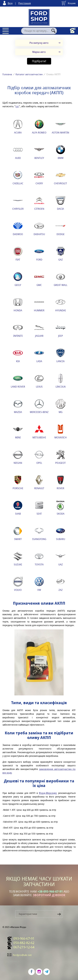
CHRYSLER (18, 203)
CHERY (39, 178)
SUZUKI (18, 559)
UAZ (60, 559)
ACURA (18, 127)
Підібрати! (39, 61)
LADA (39, 355)
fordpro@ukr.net (22, 955)
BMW (60, 152)
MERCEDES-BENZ (39, 406)
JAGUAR (39, 330)
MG (60, 406)
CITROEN (39, 203)
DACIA (60, 203)
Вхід (10, 3)
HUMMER (39, 305)
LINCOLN (61, 381)
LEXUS (39, 381)
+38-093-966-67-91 (50, 892)
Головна (7, 74)
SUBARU (60, 533)
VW (39, 584)
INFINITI (18, 330)
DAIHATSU (39, 228)
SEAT (39, 508)
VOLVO (18, 584)
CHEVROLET (60, 178)
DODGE (60, 228)
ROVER (60, 482)
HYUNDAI (60, 305)
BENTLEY (39, 152)
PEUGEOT (60, 457)
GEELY (18, 279)
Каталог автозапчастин (29, 74)
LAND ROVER (18, 381)
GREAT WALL (61, 279)
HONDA (18, 305)
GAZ (60, 254)
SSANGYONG (39, 533)
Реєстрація (25, 3)
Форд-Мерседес (48, 793)
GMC (39, 279)
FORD (39, 254)
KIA (18, 355)
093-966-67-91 (24, 939)
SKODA (60, 508)
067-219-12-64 (24, 947)
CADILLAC (18, 178)
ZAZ (60, 584)
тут (17, 106)
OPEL (39, 457)
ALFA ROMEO (39, 127)
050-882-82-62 (24, 943)
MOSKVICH (61, 432)
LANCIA (60, 355)
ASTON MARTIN (60, 127)
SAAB (18, 508)
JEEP (60, 330)
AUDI (18, 152)
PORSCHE (18, 482)
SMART (18, 533)
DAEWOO (18, 228)
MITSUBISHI (39, 432)
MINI (18, 432)
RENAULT (39, 482)
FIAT (18, 254)
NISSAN (18, 457)
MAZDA (18, 406)
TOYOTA (39, 559)
